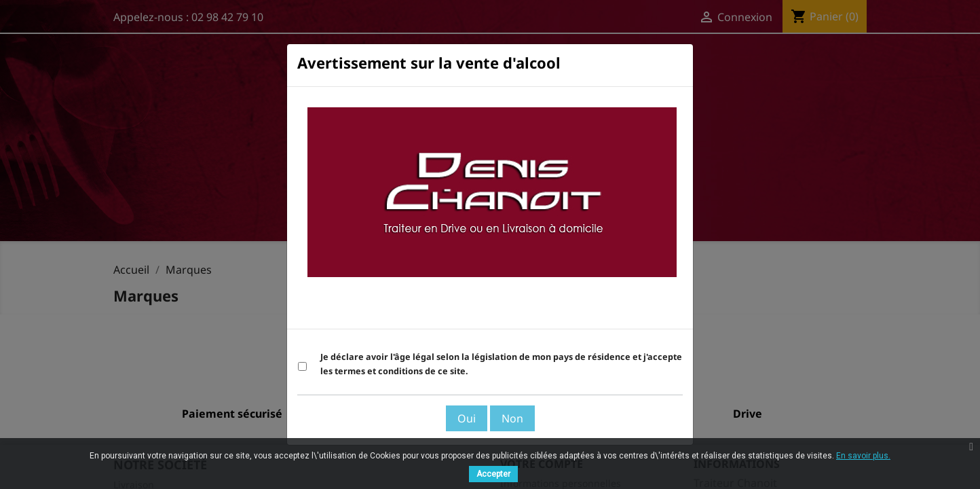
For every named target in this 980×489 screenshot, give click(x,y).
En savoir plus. (863, 456)
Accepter (493, 474)
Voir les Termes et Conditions (608, 312)
